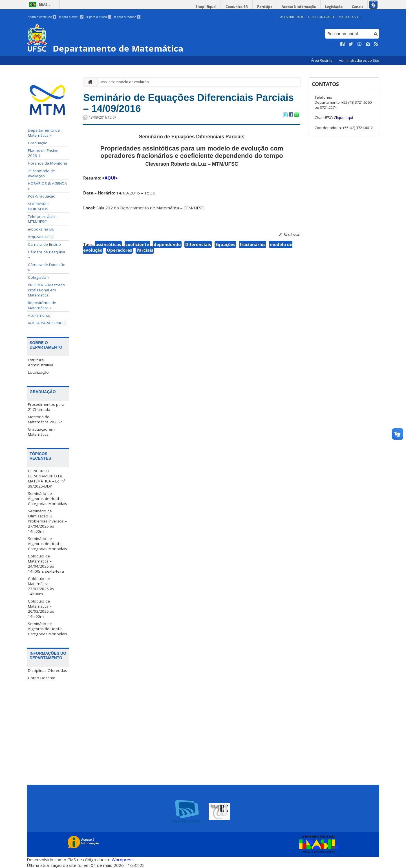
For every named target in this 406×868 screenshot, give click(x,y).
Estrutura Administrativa (41, 362)
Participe (265, 7)
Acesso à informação (299, 7)
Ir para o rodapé (127, 17)
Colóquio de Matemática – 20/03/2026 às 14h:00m (41, 609)
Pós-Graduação (42, 196)
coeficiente (137, 244)
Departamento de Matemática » (44, 133)
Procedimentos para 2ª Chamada (46, 407)
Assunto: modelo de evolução (125, 82)
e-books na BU (41, 229)
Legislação (334, 7)
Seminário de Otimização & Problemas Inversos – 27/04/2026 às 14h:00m (47, 521)
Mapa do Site (349, 17)
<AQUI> (110, 178)
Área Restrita (322, 60)
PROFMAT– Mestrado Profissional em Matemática (47, 290)
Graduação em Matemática (41, 432)
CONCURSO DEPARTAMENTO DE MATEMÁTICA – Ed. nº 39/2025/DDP (46, 479)
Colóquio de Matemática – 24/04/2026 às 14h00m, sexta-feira (46, 564)
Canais (358, 7)
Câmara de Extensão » (47, 267)
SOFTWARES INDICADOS (39, 206)
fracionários (252, 244)
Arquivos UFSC (41, 237)
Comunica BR (237, 7)
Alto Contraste (321, 17)
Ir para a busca (99, 17)
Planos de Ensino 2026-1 (43, 153)
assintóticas (108, 244)
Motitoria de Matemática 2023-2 (45, 419)
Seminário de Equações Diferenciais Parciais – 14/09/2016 (188, 103)
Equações (225, 244)
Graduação (38, 143)
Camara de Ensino (44, 244)
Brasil (45, 5)
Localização (38, 372)
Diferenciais (198, 244)
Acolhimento (39, 315)
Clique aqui (343, 118)
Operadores (119, 250)
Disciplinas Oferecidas (48, 670)
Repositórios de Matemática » (42, 305)
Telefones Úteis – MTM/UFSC (43, 219)
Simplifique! (206, 7)
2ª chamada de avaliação (41, 173)
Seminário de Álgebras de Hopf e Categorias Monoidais (48, 499)
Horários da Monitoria (48, 163)
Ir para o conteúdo (41, 17)
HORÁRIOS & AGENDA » (48, 186)
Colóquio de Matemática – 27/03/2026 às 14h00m (41, 586)
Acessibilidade (292, 17)
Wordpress (123, 860)
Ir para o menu (71, 17)
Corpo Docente (42, 678)
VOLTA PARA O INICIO (47, 323)
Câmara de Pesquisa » (47, 254)
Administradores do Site (359, 60)
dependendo (167, 244)
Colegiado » (39, 277)
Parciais (145, 250)
